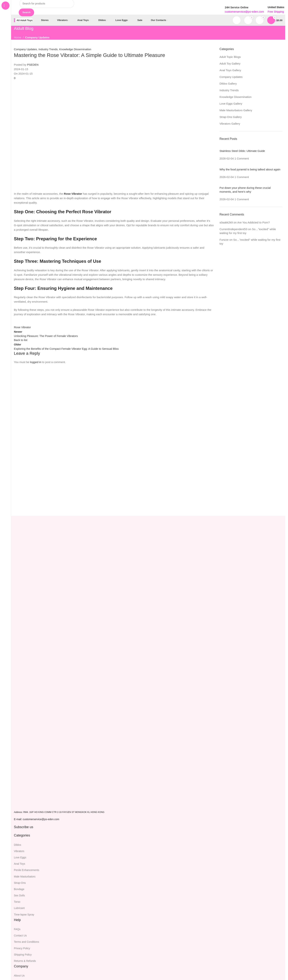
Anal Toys (19, 864)
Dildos (18, 845)
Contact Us (20, 936)
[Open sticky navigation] (23, 20)
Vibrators (19, 851)
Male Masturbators (25, 877)
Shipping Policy (23, 955)
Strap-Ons (20, 883)
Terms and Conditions (26, 942)
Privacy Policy (22, 948)
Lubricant (19, 908)
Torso (17, 902)
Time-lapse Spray (24, 915)
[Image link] (26, 805)
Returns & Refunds (25, 961)
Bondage (19, 889)
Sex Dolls (19, 896)
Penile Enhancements (27, 870)
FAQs (17, 929)
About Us (19, 976)
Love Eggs (20, 858)
